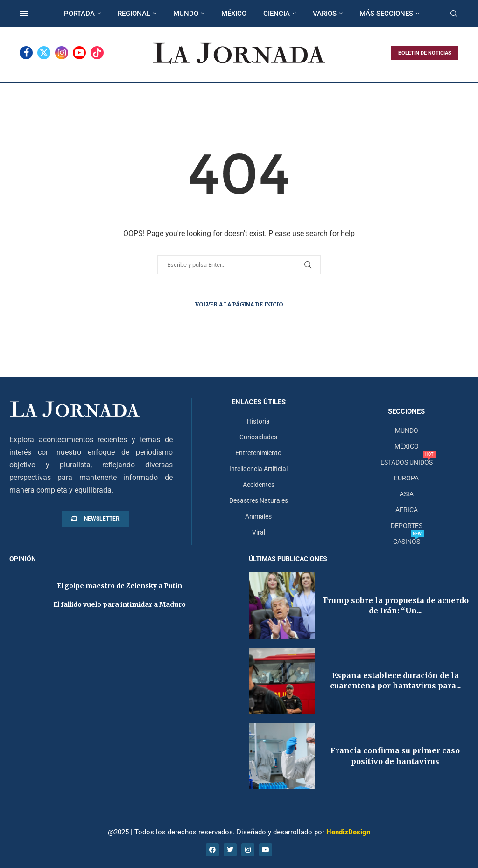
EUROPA (406, 478)
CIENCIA (277, 14)
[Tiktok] (97, 53)
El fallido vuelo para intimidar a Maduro (119, 604)
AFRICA (407, 510)
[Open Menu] (24, 14)
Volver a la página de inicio (239, 304)
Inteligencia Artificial (258, 469)
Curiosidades (258, 437)
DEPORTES (407, 526)
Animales (258, 516)
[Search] (454, 14)
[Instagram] (62, 53)
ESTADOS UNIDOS (407, 462)
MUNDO (186, 14)
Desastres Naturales (259, 500)
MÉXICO (234, 14)
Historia (258, 421)
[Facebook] (26, 53)
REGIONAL (134, 14)
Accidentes (259, 485)
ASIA (407, 494)
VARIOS (325, 14)
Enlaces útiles (259, 402)
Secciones (406, 412)
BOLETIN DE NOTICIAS (425, 53)
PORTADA (79, 14)
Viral (259, 532)
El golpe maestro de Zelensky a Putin (119, 586)
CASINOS (407, 542)
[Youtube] (79, 53)
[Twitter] (44, 53)
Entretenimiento (258, 453)
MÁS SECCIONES (386, 14)
